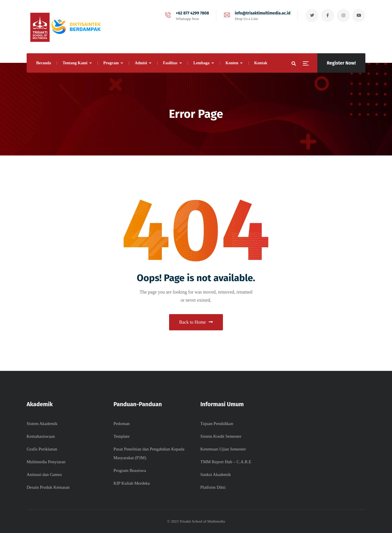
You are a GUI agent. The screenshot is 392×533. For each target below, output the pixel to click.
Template (122, 436)
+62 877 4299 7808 (192, 13)
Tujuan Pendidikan (217, 424)
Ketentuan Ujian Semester (223, 449)
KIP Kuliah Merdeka (132, 483)
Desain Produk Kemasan (48, 487)
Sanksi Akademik (216, 475)
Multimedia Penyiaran (46, 462)
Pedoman (122, 424)
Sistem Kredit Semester (221, 436)
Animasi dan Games (44, 475)
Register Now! (341, 63)
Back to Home (196, 322)
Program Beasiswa (130, 470)
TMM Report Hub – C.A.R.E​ (226, 462)
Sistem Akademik (42, 424)
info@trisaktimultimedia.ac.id (263, 13)
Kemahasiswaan (41, 436)
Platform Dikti (213, 487)
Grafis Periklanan (42, 449)
